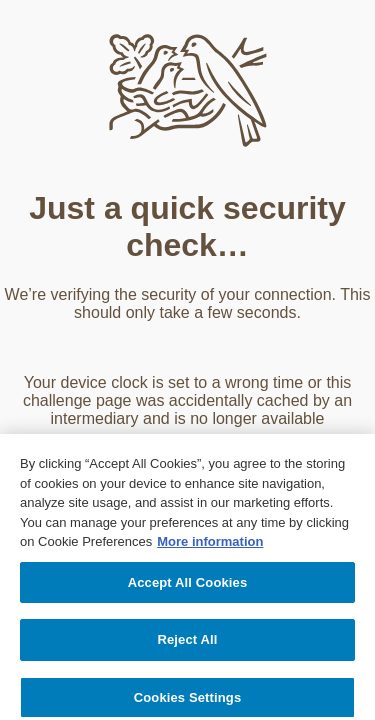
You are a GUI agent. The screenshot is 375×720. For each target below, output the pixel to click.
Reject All (187, 642)
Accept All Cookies (188, 584)
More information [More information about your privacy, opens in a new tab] (210, 544)
